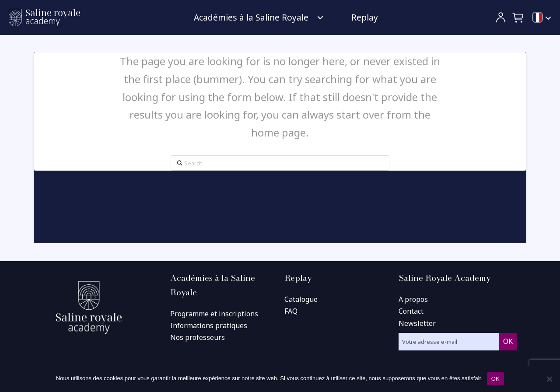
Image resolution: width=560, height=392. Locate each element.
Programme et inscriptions (214, 314)
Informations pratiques (209, 325)
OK (495, 379)
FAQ (291, 311)
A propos (413, 299)
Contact (411, 311)
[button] (518, 17)
